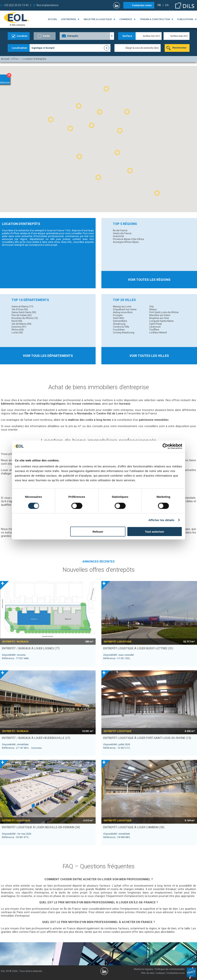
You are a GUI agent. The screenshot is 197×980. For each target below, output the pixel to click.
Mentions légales (143, 969)
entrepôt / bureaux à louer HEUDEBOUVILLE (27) (36, 738)
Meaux (153, 309)
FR (159, 5)
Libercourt (155, 327)
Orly (151, 306)
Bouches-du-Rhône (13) (25, 318)
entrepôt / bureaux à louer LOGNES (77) (31, 648)
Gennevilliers (120, 321)
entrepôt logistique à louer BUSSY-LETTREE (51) (138, 648)
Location (22, 36)
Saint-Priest (156, 324)
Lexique (160, 973)
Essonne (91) (19, 327)
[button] (100, 112)
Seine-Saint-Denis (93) (24, 312)
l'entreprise (69, 19)
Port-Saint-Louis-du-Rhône (164, 312)
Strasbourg (119, 324)
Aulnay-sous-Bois (123, 312)
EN (167, 5)
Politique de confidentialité (170, 969)
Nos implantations (48, 5)
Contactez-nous (142, 5)
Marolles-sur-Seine (160, 315)
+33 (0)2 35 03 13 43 (16, 5)
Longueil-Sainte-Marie (161, 321)
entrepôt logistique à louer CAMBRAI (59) (134, 827)
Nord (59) (17, 321)
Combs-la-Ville (121, 327)
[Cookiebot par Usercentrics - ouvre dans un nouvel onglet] (165, 446)
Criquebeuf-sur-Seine (125, 309)
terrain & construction (155, 19)
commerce (126, 19)
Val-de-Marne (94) (21, 324)
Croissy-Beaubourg (124, 332)
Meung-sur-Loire (122, 306)
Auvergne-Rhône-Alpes (126, 242)
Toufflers (154, 330)
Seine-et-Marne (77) (22, 306)
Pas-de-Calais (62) (22, 315)
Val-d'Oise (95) (20, 309)
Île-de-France (120, 230)
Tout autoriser (155, 532)
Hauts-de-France (122, 233)
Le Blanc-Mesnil (158, 332)
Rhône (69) (18, 330)
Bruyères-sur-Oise (159, 318)
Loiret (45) (17, 332)
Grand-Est (118, 236)
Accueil (53, 19)
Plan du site (148, 973)
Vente (46, 36)
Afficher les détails (161, 520)
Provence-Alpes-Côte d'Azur (129, 239)
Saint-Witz (119, 318)
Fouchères (119, 330)
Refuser (98, 532)
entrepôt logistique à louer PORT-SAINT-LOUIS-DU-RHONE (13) (147, 738)
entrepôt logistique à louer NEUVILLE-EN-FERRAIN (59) (41, 827)
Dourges (118, 315)
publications (185, 19)
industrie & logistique (98, 19)
